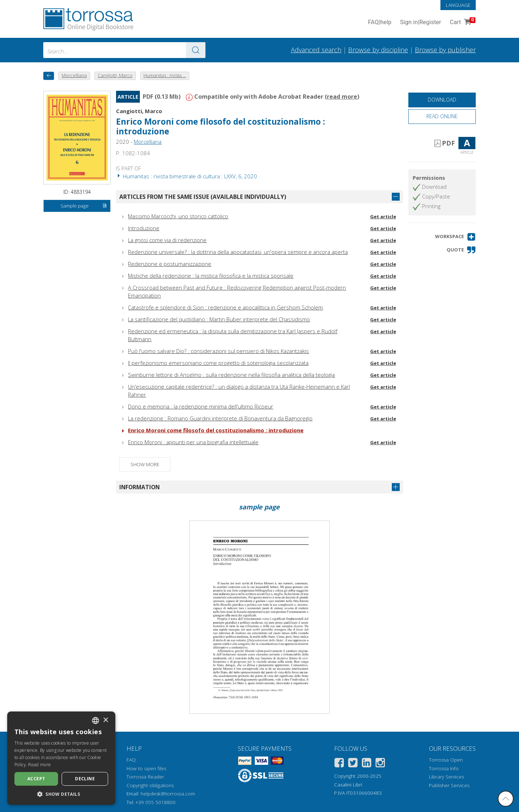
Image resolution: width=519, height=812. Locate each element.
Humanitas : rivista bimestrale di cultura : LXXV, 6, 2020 (187, 176)
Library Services (446, 777)
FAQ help (380, 23)
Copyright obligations (150, 785)
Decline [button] (85, 779)
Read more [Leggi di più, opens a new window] (39, 765)
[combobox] (124, 50)
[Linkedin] (367, 764)
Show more (145, 464)
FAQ (131, 760)
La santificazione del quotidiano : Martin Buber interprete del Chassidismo (219, 319)
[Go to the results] (196, 50)
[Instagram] (380, 764)
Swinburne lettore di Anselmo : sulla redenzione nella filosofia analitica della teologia (231, 375)
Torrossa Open (446, 760)
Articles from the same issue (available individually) (203, 197)
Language (458, 5)
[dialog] (61, 758)
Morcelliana (148, 142)
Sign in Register (421, 23)
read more (342, 97)
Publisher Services (449, 785)
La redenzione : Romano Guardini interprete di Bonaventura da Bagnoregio (220, 418)
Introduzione (144, 228)
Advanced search (316, 50)
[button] (455, 237)
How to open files (146, 768)
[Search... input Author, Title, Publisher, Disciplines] (124, 50)
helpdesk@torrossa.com (168, 794)
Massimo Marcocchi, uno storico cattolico (178, 216)
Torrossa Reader (145, 777)
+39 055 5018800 (156, 802)
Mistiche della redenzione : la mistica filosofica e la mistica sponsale (211, 276)
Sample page (84, 206)
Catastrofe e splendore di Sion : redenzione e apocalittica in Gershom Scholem (225, 307)
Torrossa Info (444, 768)
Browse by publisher (445, 50)
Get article (383, 217)
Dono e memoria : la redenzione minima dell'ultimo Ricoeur (201, 406)
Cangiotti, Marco (139, 111)
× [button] (105, 720)
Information (139, 487)
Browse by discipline (378, 50)
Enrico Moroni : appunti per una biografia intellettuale (193, 442)
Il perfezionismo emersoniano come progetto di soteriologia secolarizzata (218, 363)
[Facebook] (339, 764)
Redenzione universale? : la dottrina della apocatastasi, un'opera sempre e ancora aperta (238, 252)
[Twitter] (353, 764)
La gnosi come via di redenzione (167, 240)
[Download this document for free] (442, 100)
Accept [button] (36, 779)
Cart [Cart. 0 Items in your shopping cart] (462, 23)
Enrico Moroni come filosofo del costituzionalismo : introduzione (221, 126)
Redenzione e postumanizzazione (170, 264)
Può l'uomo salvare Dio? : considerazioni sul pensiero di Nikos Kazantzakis (218, 351)
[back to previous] (49, 76)
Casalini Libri (348, 785)
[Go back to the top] (506, 799)
